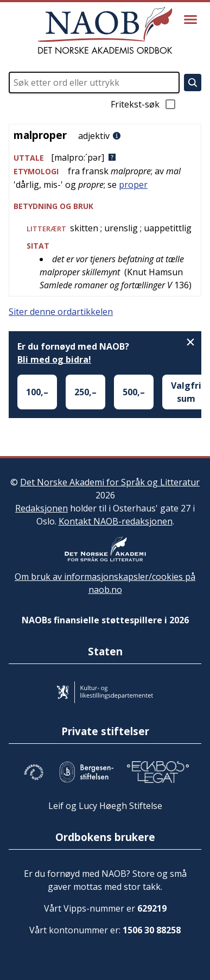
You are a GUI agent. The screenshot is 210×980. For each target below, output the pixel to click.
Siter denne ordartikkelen (61, 312)
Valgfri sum (186, 392)
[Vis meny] (190, 20)
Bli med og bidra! (54, 359)
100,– (37, 392)
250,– (85, 392)
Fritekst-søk (144, 104)
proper (133, 185)
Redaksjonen (42, 508)
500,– (134, 392)
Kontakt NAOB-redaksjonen (116, 521)
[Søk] (193, 83)
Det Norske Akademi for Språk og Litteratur (110, 482)
